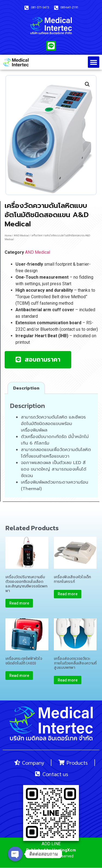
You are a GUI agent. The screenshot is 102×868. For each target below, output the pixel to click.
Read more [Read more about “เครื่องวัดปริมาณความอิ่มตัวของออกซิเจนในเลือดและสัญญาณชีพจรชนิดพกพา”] (19, 603)
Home (8, 236)
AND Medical (21, 236)
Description (26, 388)
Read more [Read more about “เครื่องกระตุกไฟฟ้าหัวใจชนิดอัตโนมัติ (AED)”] (19, 676)
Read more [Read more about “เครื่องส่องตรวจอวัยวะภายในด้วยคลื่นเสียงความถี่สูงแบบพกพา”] (68, 680)
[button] (94, 62)
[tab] (26, 388)
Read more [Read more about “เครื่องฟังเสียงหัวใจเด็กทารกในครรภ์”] (68, 594)
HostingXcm (64, 850)
